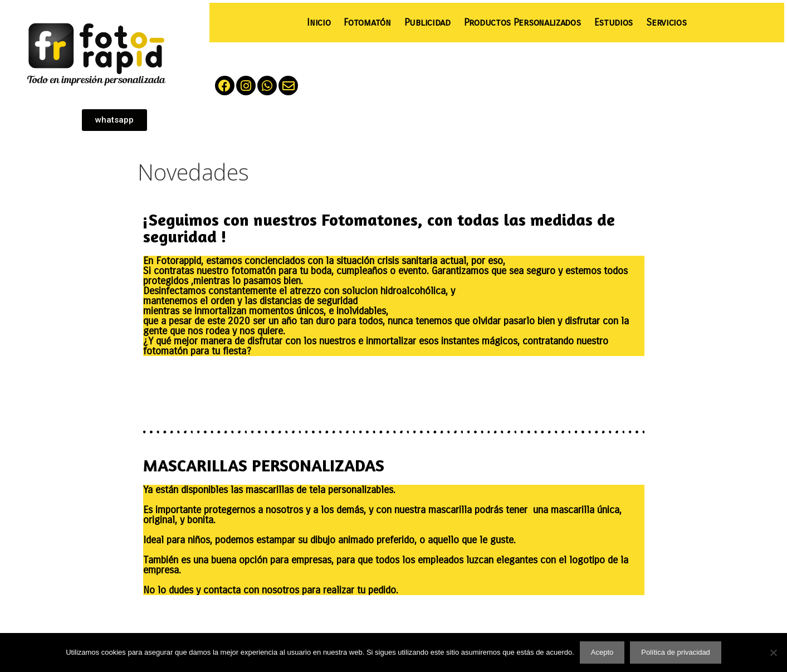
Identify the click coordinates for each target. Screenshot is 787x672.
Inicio (319, 23)
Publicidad (427, 23)
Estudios (614, 23)
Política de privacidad (676, 652)
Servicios (666, 23)
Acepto (602, 652)
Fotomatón (367, 23)
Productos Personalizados (522, 23)
